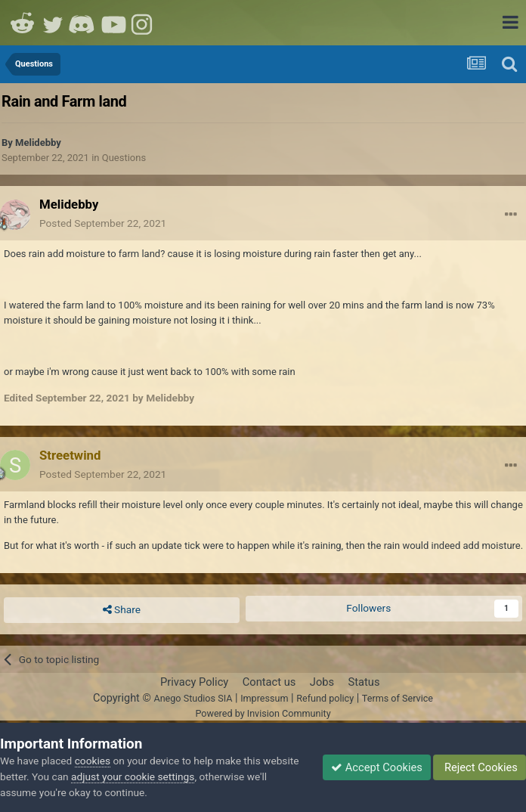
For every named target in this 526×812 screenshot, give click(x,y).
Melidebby (38, 143)
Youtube (113, 23)
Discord (83, 23)
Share (122, 610)
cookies (93, 761)
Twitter (53, 23)
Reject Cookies (480, 767)
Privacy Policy (194, 682)
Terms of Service (398, 698)
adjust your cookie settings (133, 776)
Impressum (264, 698)
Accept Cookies (377, 767)
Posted (103, 223)
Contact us (269, 682)
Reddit (23, 23)
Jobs (322, 682)
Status (364, 682)
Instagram (144, 23)
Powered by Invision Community (263, 713)
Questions (124, 158)
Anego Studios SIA (193, 698)
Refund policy (325, 698)
